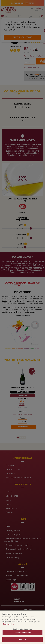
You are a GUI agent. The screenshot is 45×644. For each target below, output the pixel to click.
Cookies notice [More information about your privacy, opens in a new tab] (9, 628)
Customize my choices (22, 637)
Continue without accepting (22, 633)
